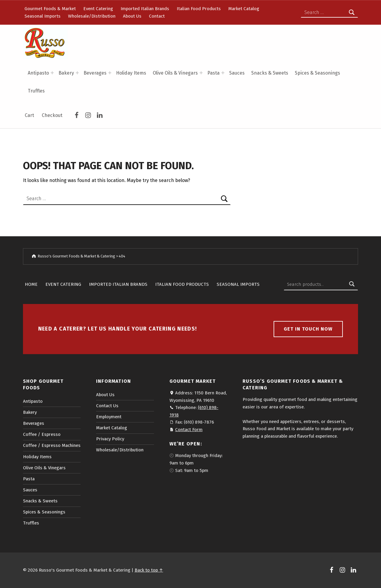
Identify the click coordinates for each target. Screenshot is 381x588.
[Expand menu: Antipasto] (52, 73)
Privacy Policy (110, 439)
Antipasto (38, 73)
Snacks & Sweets (270, 73)
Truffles (36, 91)
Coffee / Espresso (42, 434)
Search (352, 284)
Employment (109, 417)
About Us (132, 16)
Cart (29, 115)
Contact (157, 16)
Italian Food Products (199, 9)
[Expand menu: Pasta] (223, 73)
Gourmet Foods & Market (50, 9)
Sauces (237, 73)
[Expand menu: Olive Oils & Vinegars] (201, 73)
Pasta (213, 73)
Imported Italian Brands (145, 9)
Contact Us (107, 406)
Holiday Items (131, 73)
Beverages (95, 73)
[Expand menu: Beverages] (110, 73)
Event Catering (98, 9)
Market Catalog (244, 9)
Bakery (66, 73)
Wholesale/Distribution (92, 16)
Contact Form (189, 430)
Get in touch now (308, 329)
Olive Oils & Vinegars (175, 73)
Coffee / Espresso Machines (52, 445)
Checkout (52, 115)
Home (31, 284)
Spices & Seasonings (317, 73)
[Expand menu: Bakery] (77, 73)
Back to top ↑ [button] (149, 570)
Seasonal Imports (43, 16)
